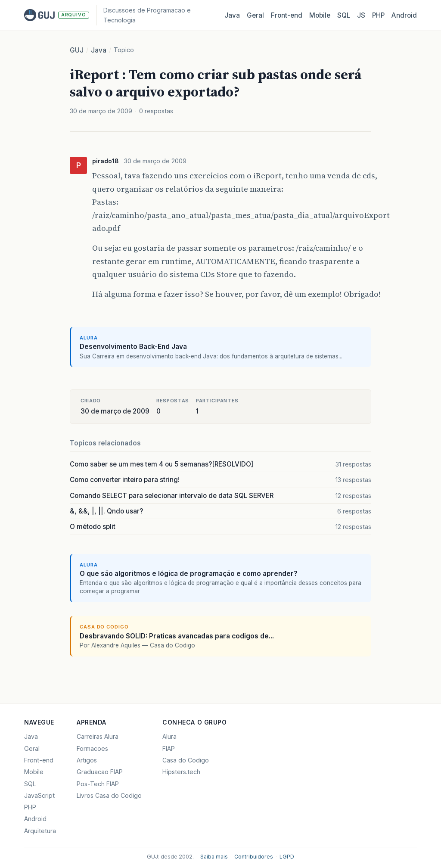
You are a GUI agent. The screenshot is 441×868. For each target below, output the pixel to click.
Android (404, 15)
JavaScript (39, 795)
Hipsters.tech (181, 772)
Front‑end (287, 15)
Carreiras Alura (98, 736)
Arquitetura (40, 831)
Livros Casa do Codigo (109, 795)
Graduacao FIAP (100, 772)
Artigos (87, 760)
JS (361, 15)
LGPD (287, 857)
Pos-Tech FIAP (98, 784)
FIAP (169, 748)
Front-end (39, 760)
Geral (255, 15)
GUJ (77, 50)
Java (232, 15)
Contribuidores (254, 857)
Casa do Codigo (186, 760)
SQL (344, 15)
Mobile (320, 15)
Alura (169, 736)
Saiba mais (214, 857)
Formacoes (92, 748)
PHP (378, 15)
